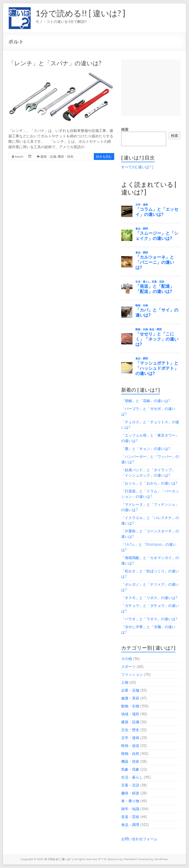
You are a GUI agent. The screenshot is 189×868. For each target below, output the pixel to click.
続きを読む (104, 156)
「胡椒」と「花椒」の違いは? (146, 401)
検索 (125, 129)
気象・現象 (130, 769)
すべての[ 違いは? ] (137, 167)
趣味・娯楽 (130, 793)
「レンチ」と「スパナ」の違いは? (55, 63)
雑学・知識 (130, 809)
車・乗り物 (130, 801)
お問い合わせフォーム (139, 839)
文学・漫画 (130, 738)
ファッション (132, 674)
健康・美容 (130, 698)
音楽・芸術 (130, 817)
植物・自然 (130, 753)
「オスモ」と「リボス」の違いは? (149, 598)
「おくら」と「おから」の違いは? (149, 483)
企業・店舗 (130, 690)
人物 (125, 682)
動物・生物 (130, 706)
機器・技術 (66, 156)
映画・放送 (130, 746)
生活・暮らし (132, 777)
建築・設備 (48, 156)
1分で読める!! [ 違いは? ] (80, 13)
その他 (127, 659)
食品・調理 (130, 825)
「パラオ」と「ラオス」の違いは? (149, 619)
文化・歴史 (130, 730)
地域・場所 (130, 714)
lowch (19, 156)
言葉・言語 (130, 785)
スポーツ (128, 667)
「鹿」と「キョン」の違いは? (146, 449)
